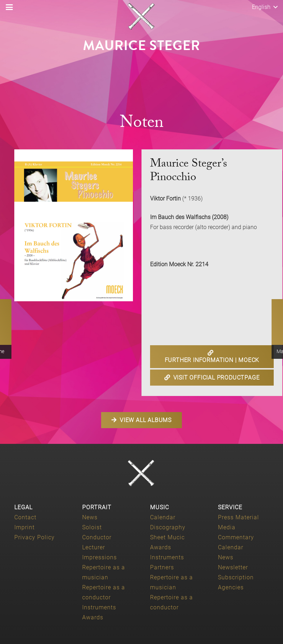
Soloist (92, 527)
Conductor (97, 537)
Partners (162, 567)
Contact (25, 517)
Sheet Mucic (167, 537)
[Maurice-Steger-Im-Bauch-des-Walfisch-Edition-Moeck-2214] (74, 225)
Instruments (99, 607)
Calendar (163, 517)
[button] (9, 7)
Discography (168, 527)
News (90, 517)
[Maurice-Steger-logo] (141, 16)
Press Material (239, 517)
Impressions (100, 557)
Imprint (24, 527)
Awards (93, 617)
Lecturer (94, 547)
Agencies (231, 587)
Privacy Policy (34, 537)
